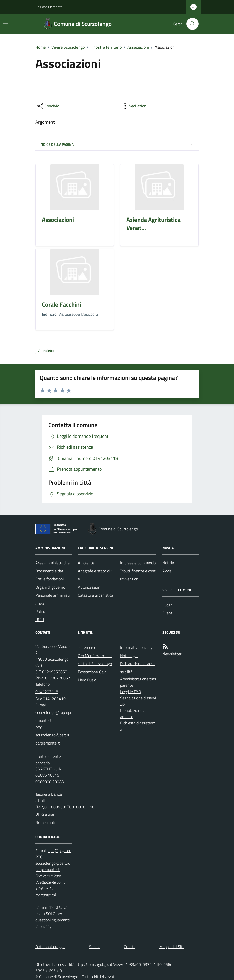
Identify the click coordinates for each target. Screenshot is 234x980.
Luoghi (168, 605)
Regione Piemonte (49, 7)
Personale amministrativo (53, 599)
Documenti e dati (50, 571)
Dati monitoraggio (50, 947)
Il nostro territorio (106, 47)
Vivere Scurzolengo (68, 47)
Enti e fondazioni (50, 579)
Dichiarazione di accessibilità (137, 668)
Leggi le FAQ (131, 692)
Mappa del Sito (172, 947)
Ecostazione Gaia (92, 672)
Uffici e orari (45, 814)
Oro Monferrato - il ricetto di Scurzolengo (95, 660)
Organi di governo (50, 587)
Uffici (40, 620)
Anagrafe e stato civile (96, 575)
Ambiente (86, 563)
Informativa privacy (136, 647)
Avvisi (167, 571)
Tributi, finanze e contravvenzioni (138, 575)
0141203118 (47, 692)
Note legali (129, 656)
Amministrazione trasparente (138, 682)
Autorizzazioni (89, 587)
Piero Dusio (87, 680)
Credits (130, 947)
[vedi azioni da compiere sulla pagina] (134, 106)
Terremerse (87, 647)
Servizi (95, 947)
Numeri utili (45, 822)
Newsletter (172, 654)
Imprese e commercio (138, 563)
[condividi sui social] (48, 106)
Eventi (168, 613)
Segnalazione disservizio (138, 701)
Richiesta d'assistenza (138, 726)
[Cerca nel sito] (190, 24)
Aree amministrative (53, 563)
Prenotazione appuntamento (138, 713)
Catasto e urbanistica (95, 595)
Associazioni (138, 47)
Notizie (168, 563)
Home (41, 47)
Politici (41, 611)
